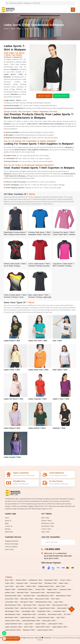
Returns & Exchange (12, 544)
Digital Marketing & (68, 638)
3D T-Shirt (67, 615)
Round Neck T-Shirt (48, 526)
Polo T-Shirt (55, 599)
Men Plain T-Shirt (23, 593)
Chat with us (61, 96)
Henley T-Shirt (10, 593)
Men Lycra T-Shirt (44, 605)
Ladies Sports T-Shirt (55, 624)
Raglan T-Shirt (52, 590)
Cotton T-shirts (46, 529)
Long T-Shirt (29, 624)
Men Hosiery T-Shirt (55, 615)
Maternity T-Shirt (59, 430)
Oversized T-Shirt (36, 583)
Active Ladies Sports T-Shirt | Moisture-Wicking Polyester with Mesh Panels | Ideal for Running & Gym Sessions (39, 266)
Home (6, 29)
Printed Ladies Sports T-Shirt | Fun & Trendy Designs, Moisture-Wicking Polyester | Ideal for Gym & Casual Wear (15, 266)
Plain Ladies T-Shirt (60, 371)
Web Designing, (57, 638)
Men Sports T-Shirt (27, 602)
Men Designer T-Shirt (12, 611)
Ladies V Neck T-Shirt (61, 400)
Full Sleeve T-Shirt (51, 583)
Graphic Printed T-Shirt (46, 586)
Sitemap (8, 529)
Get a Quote (45, 96)
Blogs (7, 523)
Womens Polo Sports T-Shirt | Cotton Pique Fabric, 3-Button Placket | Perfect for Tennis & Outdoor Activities (64, 235)
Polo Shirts (42, 615)
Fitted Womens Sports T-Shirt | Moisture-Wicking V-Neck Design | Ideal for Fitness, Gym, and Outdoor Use (15, 298)
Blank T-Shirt (63, 583)
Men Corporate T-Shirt (60, 605)
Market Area (9, 532)
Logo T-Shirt (58, 602)
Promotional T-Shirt (38, 593)
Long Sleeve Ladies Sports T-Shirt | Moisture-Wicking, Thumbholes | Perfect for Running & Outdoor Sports (64, 266)
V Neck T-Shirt (31, 586)
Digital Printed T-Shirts (47, 608)
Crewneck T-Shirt (65, 590)
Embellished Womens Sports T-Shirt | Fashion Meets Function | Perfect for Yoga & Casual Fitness (16, 235)
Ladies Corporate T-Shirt (37, 400)
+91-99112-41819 (52, 549)
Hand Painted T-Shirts (25, 590)
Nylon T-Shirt (61, 586)
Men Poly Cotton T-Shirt (29, 608)
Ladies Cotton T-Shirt (12, 371)
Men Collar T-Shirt (27, 599)
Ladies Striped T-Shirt (12, 430)
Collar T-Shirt (45, 532)
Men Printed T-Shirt (54, 593)
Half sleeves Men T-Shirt (44, 602)
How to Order (9, 550)
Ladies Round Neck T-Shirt (38, 371)
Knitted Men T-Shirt (12, 608)
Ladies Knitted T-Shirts (37, 430)
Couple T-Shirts (40, 624)
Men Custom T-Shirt (42, 599)
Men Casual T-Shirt (30, 605)
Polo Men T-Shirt (29, 596)
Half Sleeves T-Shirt (48, 523)
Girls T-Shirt (57, 342)
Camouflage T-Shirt (28, 611)
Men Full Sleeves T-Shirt (13, 605)
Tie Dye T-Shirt (40, 590)
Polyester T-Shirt (22, 583)
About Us (8, 521)
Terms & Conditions (11, 547)
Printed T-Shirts (46, 521)
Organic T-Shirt (10, 590)
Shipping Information (12, 541)
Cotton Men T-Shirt (12, 602)
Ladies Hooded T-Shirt (12, 459)
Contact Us (9, 526)
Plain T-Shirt (45, 518)
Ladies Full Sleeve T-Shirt (13, 400)
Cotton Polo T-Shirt (12, 599)
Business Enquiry (11, 638)
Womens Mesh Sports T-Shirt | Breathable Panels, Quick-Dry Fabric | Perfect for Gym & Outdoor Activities (40, 235)
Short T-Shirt (29, 627)
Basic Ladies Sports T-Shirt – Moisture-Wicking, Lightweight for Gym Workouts (40, 298)
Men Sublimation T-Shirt (46, 596)
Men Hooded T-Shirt (64, 608)
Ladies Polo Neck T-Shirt (38, 342)
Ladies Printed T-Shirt (12, 342)
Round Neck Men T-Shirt (13, 596)
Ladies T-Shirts (16, 29)
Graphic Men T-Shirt (29, 615)
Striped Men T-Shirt (44, 611)
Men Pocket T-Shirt (11, 618)
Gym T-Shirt (20, 586)
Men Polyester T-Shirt (63, 596)
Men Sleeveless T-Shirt (13, 615)
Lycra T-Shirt (9, 586)
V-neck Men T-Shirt (59, 611)
